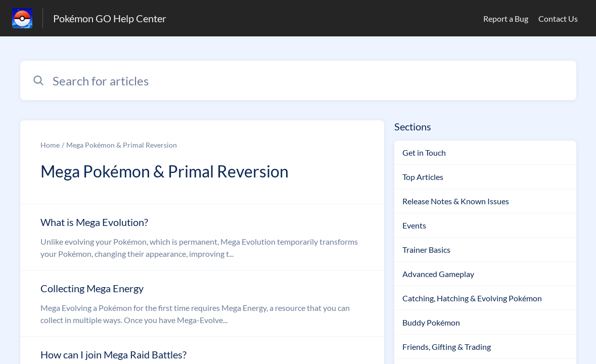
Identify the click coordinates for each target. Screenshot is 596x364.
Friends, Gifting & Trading (447, 347)
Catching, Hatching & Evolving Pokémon (472, 298)
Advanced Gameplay (438, 274)
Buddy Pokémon (431, 322)
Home (50, 145)
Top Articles (423, 177)
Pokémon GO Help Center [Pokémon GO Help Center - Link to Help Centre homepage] (110, 18)
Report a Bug (506, 18)
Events (414, 225)
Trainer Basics (426, 249)
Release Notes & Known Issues (456, 201)
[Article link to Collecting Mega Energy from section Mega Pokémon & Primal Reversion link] (202, 303)
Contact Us (558, 18)
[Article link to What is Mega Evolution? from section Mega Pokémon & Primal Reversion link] (202, 237)
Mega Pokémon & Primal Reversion (122, 145)
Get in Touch (424, 152)
